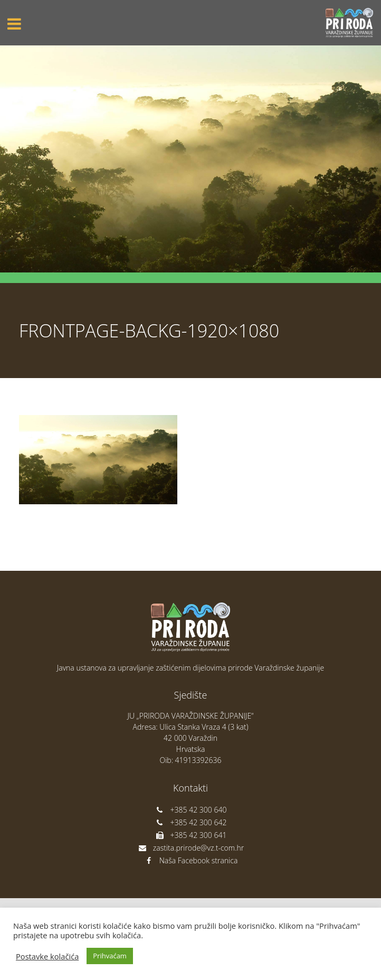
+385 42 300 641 (191, 835)
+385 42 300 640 (191, 810)
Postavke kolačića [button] (47, 956)
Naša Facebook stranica (191, 860)
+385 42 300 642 (191, 822)
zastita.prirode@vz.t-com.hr (190, 848)
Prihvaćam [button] (110, 956)
